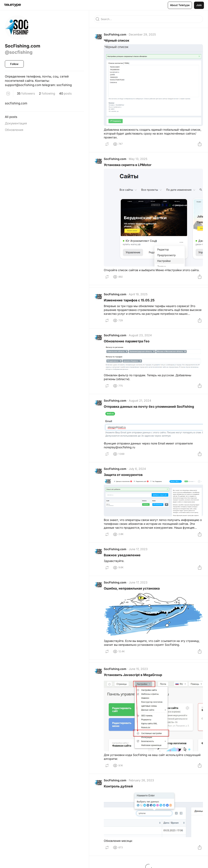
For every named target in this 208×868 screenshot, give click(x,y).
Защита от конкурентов (123, 475)
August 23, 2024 (140, 335)
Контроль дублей (118, 786)
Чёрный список (116, 40)
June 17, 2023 (138, 549)
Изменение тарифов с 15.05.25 (129, 300)
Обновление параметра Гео (127, 341)
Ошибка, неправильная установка (132, 588)
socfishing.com (16, 103)
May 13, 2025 (138, 159)
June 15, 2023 (138, 669)
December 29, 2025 (142, 34)
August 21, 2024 (140, 401)
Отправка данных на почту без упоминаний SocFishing (149, 407)
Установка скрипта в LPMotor (128, 165)
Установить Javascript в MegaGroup (133, 675)
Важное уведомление (122, 555)
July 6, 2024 (137, 469)
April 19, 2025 (138, 294)
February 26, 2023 (141, 780)
